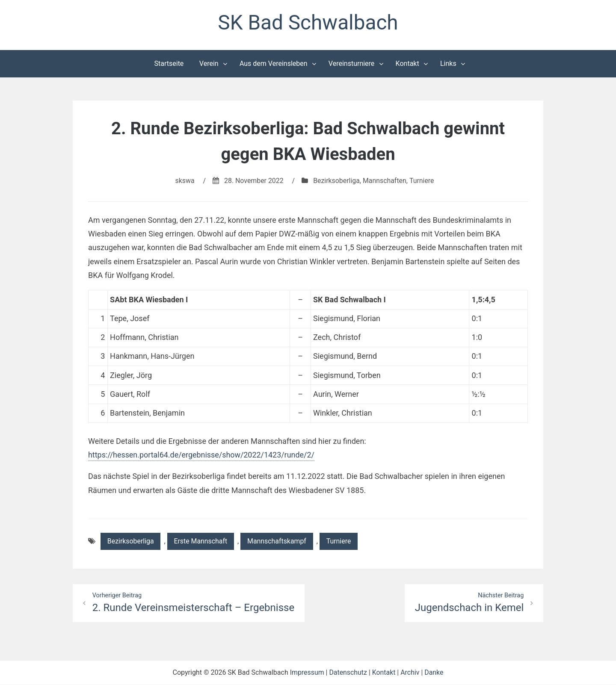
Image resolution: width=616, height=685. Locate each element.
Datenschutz (348, 673)
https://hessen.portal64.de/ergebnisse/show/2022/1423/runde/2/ (202, 455)
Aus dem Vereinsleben (274, 63)
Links (448, 63)
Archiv (410, 673)
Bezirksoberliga (337, 181)
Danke (434, 673)
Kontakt (407, 63)
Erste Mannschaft (201, 542)
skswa (184, 181)
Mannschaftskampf (278, 542)
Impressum (307, 673)
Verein (209, 63)
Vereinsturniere (352, 63)
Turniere (422, 181)
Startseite (169, 63)
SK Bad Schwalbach (308, 23)
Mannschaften (385, 181)
